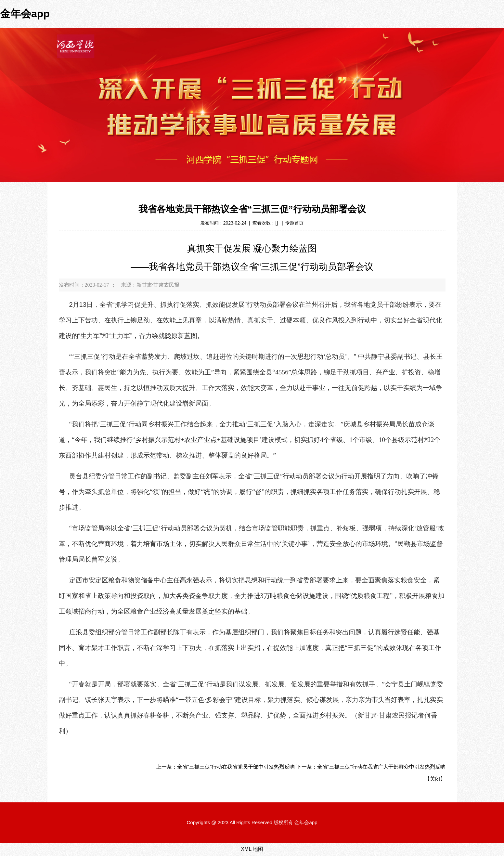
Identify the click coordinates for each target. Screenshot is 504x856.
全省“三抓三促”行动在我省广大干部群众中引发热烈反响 (381, 767)
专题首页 (294, 223)
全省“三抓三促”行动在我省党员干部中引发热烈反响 (236, 767)
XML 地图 (252, 849)
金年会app (25, 14)
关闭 (435, 779)
